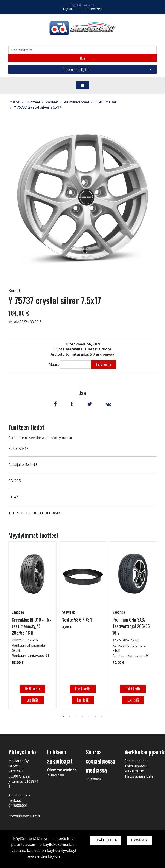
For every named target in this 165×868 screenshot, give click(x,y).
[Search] (82, 50)
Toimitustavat (136, 766)
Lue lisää (33, 700)
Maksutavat (134, 771)
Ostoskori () (76, 70)
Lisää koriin (104, 364)
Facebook (93, 779)
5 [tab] (89, 716)
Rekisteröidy (94, 9)
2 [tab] (70, 716)
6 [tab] (95, 716)
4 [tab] (82, 716)
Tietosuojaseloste (139, 776)
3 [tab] (76, 716)
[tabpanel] (32, 625)
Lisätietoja (106, 840)
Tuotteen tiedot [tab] (26, 427)
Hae (83, 58)
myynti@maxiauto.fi (83, 5)
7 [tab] (102, 716)
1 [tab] (63, 716)
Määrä (54, 364)
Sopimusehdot (136, 761)
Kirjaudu (69, 9)
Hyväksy (139, 840)
